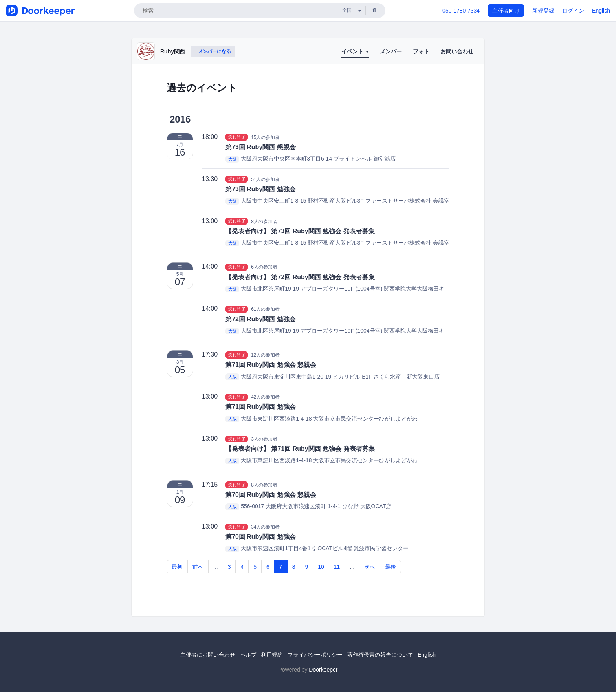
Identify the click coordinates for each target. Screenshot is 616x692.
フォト (421, 51)
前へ (198, 567)
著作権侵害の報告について (380, 655)
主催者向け (506, 11)
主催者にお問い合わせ (208, 655)
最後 (390, 567)
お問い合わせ (457, 51)
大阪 (233, 159)
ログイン (573, 11)
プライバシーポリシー (315, 655)
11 (337, 567)
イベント (355, 51)
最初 (177, 567)
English (601, 11)
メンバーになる (213, 51)
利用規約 (272, 655)
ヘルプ (248, 655)
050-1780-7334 (461, 11)
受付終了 (237, 137)
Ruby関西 (173, 51)
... (216, 567)
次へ (370, 567)
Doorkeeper (323, 670)
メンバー (391, 51)
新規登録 (543, 11)
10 (321, 567)
